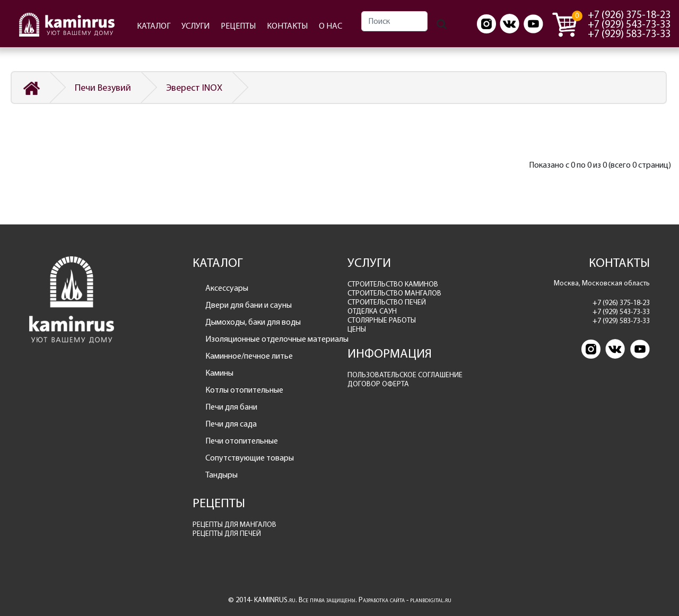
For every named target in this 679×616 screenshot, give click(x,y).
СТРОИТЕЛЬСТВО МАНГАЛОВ (394, 293)
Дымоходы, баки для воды (253, 322)
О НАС (330, 26)
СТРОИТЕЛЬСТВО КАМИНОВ (393, 284)
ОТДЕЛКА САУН (372, 311)
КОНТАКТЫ (287, 26)
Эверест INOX (194, 88)
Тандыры (221, 475)
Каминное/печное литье (249, 356)
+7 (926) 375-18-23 (629, 14)
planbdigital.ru (431, 600)
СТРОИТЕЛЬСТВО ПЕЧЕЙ (387, 302)
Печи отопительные (242, 441)
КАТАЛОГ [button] (154, 26)
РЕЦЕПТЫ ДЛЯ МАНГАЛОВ (234, 524)
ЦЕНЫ (357, 329)
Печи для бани (231, 407)
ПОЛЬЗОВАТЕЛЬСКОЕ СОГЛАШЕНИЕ (405, 375)
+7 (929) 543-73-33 (629, 24)
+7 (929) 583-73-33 (629, 33)
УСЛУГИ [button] (195, 26)
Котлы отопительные (244, 390)
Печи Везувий (103, 88)
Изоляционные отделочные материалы (269, 339)
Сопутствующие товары (250, 458)
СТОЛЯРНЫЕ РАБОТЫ (382, 320)
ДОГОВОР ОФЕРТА (378, 384)
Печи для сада (231, 424)
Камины (219, 373)
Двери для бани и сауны (249, 305)
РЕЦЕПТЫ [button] (238, 26)
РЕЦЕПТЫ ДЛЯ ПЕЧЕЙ (227, 533)
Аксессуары (227, 288)
